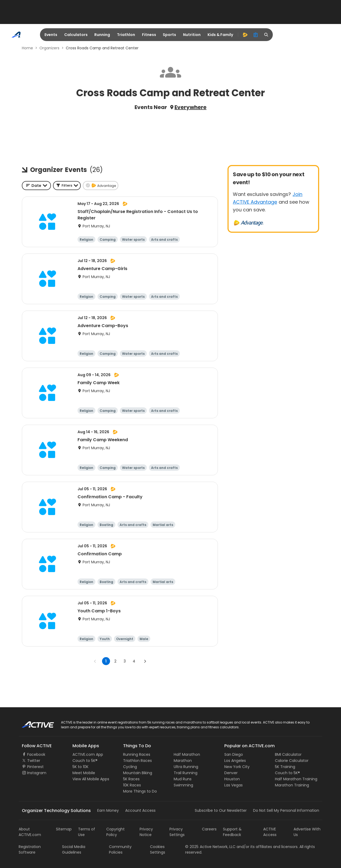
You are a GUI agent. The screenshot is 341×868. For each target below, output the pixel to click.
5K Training (285, 767)
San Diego (234, 754)
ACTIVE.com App (88, 754)
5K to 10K (80, 767)
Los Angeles (235, 761)
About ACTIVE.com (30, 832)
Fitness (149, 35)
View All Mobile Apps (91, 779)
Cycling (130, 767)
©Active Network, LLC (210, 847)
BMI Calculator (288, 754)
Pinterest (35, 767)
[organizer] (256, 35)
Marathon (183, 761)
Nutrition (192, 35)
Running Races (137, 754)
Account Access (140, 810)
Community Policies (120, 849)
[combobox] (36, 186)
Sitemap (64, 829)
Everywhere (190, 107)
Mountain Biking (138, 773)
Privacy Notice (146, 832)
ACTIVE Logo (33, 723)
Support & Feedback (232, 832)
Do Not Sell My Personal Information (286, 810)
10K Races (132, 785)
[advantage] (245, 35)
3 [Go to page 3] (125, 661)
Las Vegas (234, 785)
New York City (237, 767)
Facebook (36, 754)
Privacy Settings (177, 832)
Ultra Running (186, 767)
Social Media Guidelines (74, 849)
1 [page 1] (106, 661)
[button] (67, 186)
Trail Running (186, 773)
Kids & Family (220, 35)
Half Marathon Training (296, 779)
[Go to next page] (145, 661)
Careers (209, 829)
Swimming (183, 785)
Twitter (34, 761)
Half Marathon (187, 754)
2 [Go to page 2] (115, 661)
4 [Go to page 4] (134, 661)
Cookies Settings (158, 849)
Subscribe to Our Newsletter (221, 810)
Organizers (49, 48)
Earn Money (108, 810)
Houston (232, 779)
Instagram (37, 773)
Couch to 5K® (85, 761)
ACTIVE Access (270, 832)
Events (51, 35)
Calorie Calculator (292, 761)
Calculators (76, 35)
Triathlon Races (137, 761)
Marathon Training (292, 785)
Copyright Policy (115, 832)
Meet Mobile (84, 773)
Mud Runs (183, 779)
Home (27, 48)
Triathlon (126, 35)
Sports (169, 35)
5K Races (131, 779)
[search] (266, 35)
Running (102, 35)
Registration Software (30, 849)
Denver (231, 773)
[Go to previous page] (95, 661)
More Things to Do (140, 791)
